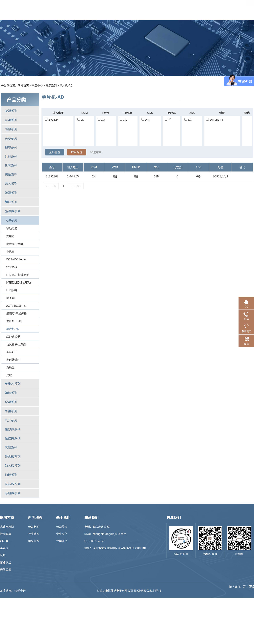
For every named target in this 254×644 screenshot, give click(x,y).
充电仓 (10, 236)
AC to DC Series (16, 306)
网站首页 (23, 85)
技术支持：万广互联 (241, 591)
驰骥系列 (11, 193)
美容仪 (4, 548)
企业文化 (62, 534)
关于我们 (196, 10)
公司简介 (62, 527)
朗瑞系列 (11, 202)
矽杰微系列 (13, 456)
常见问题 (34, 541)
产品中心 (87, 10)
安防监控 (6, 569)
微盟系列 (11, 111)
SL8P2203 (52, 176)
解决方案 (109, 10)
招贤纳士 (174, 10)
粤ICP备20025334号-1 (147, 591)
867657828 (98, 541)
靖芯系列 (11, 184)
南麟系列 (11, 129)
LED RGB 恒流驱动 (18, 275)
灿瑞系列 (11, 475)
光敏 (9, 375)
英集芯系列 (13, 384)
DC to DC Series (16, 259)
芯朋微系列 (13, 493)
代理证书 (62, 541)
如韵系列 (11, 393)
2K (81, 120)
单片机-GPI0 (14, 321)
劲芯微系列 (13, 466)
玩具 (3, 555)
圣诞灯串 (12, 352)
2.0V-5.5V (52, 120)
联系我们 (218, 10)
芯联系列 (11, 447)
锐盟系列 (11, 402)
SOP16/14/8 (215, 120)
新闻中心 (152, 10)
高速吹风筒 (7, 527)
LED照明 (11, 290)
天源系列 (51, 85)
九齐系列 (11, 420)
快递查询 (20, 591)
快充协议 (12, 267)
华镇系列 (11, 411)
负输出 (10, 367)
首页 (65, 10)
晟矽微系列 (13, 429)
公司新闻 (34, 527)
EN (250, 10)
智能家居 (6, 562)
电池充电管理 (14, 244)
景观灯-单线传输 (16, 313)
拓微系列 (11, 174)
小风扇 (10, 252)
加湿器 (4, 541)
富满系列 (11, 120)
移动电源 (12, 228)
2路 (102, 120)
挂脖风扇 (6, 534)
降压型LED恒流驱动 (18, 282)
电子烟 (10, 298)
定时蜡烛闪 (13, 360)
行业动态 (34, 534)
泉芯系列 (11, 165)
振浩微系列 (13, 484)
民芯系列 (11, 138)
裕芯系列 (11, 147)
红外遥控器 (13, 336)
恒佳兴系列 (13, 438)
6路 (188, 120)
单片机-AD (66, 85)
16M (146, 120)
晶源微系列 (13, 211)
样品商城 (130, 10)
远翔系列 (11, 156)
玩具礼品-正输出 (16, 344)
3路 (123, 120)
